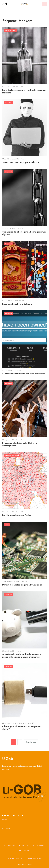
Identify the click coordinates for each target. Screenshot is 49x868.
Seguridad (8, 172)
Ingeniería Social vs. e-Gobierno (17, 304)
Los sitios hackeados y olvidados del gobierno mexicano (24, 92)
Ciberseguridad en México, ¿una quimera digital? (22, 728)
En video (8, 455)
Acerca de (6, 824)
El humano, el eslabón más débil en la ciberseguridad (20, 444)
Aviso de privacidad (15, 858)
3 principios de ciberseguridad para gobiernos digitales (24, 233)
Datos (7, 525)
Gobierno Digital (10, 30)
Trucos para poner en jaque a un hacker (21, 162)
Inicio (5, 820)
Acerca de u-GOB (35, 858)
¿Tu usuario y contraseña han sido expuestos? (24, 374)
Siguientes (31, 742)
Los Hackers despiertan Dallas (16, 515)
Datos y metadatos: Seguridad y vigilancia (22, 585)
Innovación (9, 102)
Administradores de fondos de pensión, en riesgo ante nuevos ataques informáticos (22, 656)
